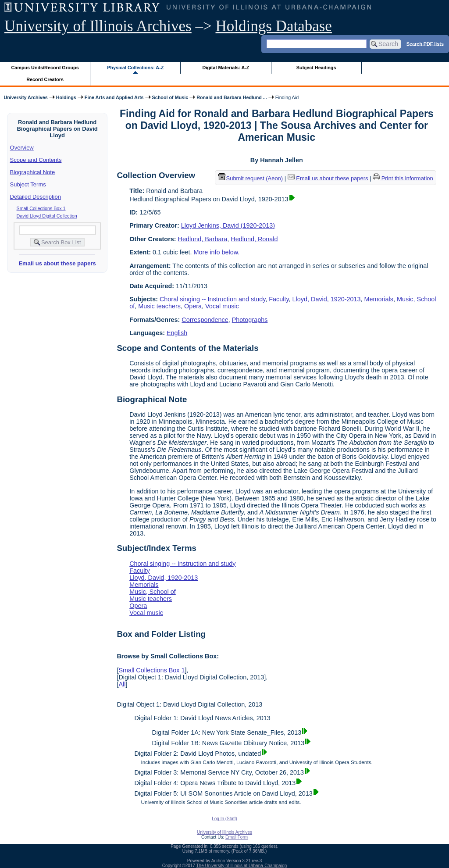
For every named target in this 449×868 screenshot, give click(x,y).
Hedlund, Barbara (203, 239)
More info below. (217, 252)
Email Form (237, 837)
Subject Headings (316, 68)
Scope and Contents (36, 160)
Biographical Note (33, 172)
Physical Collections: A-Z (135, 68)
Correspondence (205, 320)
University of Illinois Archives (98, 26)
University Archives (25, 97)
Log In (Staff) (224, 819)
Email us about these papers (57, 263)
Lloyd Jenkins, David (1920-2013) (228, 225)
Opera (193, 306)
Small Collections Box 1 (41, 208)
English (177, 333)
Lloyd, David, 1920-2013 (327, 299)
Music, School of (153, 592)
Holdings (66, 97)
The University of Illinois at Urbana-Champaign (242, 866)
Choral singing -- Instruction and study (212, 299)
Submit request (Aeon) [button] (251, 178)
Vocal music (222, 306)
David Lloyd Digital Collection (47, 216)
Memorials (379, 299)
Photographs (250, 320)
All (122, 684)
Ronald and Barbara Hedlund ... (232, 97)
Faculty (279, 299)
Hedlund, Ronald (254, 239)
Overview (22, 148)
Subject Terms (28, 184)
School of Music (170, 97)
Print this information (403, 178)
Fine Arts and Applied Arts (114, 97)
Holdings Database (274, 26)
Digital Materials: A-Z (226, 68)
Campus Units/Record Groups (45, 68)
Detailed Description (36, 197)
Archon (218, 861)
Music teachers (159, 306)
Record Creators (45, 79)
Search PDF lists (425, 43)
